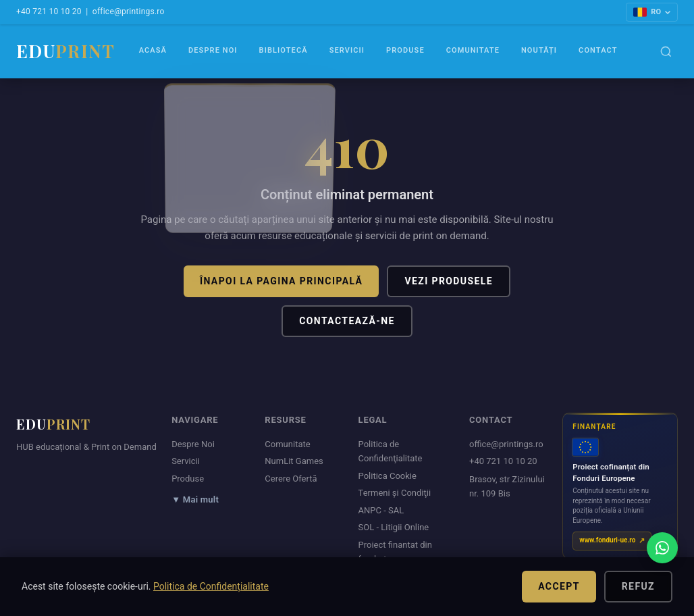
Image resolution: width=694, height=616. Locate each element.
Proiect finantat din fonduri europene (395, 552)
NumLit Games (294, 461)
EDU (65, 51)
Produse (405, 50)
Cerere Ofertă (291, 479)
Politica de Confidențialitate (211, 586)
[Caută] (666, 52)
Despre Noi (213, 50)
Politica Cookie (388, 476)
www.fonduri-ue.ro (607, 540)
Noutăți (539, 50)
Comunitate (473, 50)
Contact (598, 50)
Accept (559, 586)
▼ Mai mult (195, 499)
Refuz (638, 586)
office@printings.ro (129, 11)
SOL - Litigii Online (394, 527)
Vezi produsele (449, 281)
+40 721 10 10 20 (49, 11)
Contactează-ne (347, 321)
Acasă (153, 50)
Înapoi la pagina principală (281, 281)
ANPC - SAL (381, 510)
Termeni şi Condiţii (395, 493)
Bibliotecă (284, 50)
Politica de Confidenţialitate (391, 451)
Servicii (347, 50)
